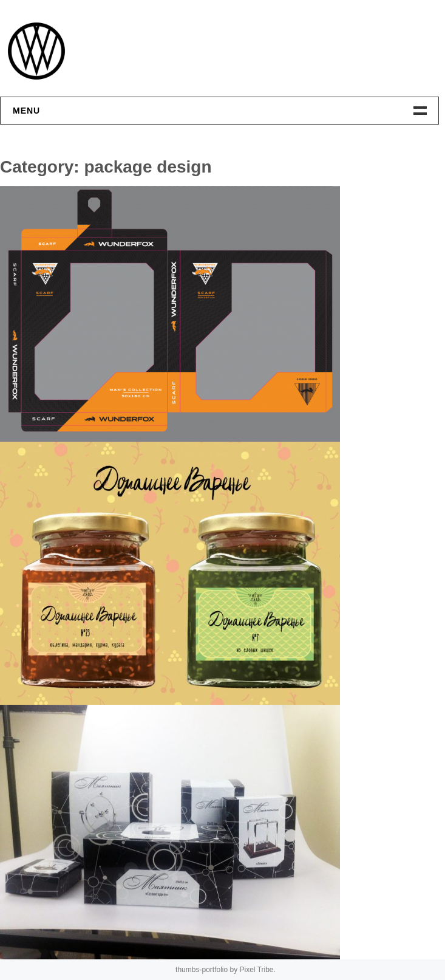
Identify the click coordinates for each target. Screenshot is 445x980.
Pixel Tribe (257, 970)
